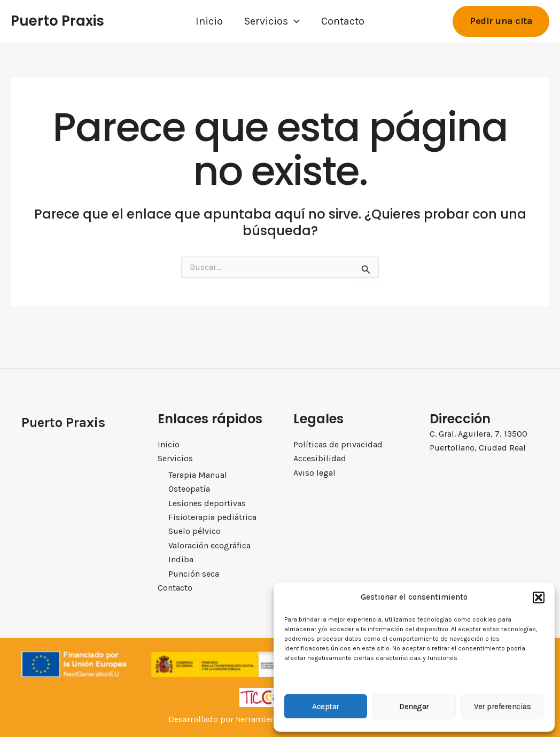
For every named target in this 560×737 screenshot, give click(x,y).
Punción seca (194, 573)
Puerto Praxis (57, 21)
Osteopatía (189, 488)
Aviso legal (314, 472)
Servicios (272, 21)
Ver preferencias (502, 707)
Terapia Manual (197, 474)
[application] (294, 21)
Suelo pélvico (194, 531)
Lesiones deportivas (207, 502)
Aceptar (326, 707)
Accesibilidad (320, 458)
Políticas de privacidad (338, 443)
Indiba (180, 560)
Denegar (414, 707)
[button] (539, 598)
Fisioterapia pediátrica (211, 517)
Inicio (209, 21)
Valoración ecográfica (210, 545)
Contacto (343, 21)
